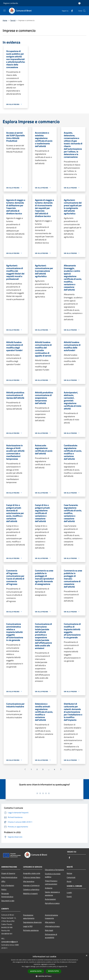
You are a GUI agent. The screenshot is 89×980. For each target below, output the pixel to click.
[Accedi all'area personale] (79, 3)
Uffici (3, 881)
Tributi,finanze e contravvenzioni (51, 882)
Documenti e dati (8, 901)
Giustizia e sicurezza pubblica (53, 875)
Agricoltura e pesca (52, 903)
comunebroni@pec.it (10, 942)
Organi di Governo (8, 873)
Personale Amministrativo (7, 895)
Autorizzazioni (50, 899)
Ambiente (49, 888)
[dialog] (44, 967)
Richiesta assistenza (31, 930)
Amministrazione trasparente (51, 917)
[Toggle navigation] (4, 11)
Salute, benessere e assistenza (52, 894)
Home (5, 20)
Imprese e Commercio (31, 885)
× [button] (86, 956)
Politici (4, 889)
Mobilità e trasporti (30, 893)
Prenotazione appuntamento (29, 917)
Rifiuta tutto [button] (54, 971)
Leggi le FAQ (28, 926)
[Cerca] (84, 11)
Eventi (69, 896)
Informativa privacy (52, 926)
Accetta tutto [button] (36, 971)
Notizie (69, 873)
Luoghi (69, 892)
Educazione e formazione (54, 870)
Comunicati (71, 877)
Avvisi (69, 881)
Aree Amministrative (9, 877)
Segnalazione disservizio (32, 922)
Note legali (49, 930)
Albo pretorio (50, 922)
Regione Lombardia (11, 3)
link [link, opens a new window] (66, 967)
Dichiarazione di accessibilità (51, 936)
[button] (44, 976)
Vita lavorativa (29, 881)
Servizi (13, 20)
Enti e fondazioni (8, 885)
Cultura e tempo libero (32, 877)
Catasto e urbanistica (31, 889)
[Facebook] (71, 11)
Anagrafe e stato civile (32, 873)
